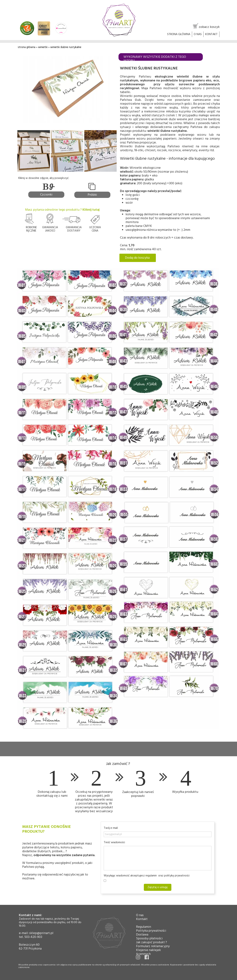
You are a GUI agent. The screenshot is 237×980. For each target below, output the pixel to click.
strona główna (27, 47)
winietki (43, 47)
